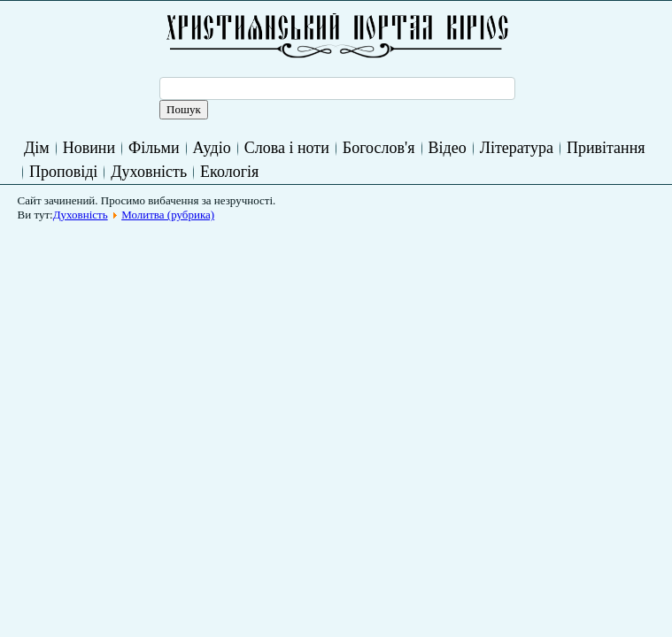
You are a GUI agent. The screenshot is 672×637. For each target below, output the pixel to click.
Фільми (154, 148)
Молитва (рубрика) (168, 215)
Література (517, 148)
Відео (448, 148)
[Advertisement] (347, 269)
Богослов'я (379, 148)
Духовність (149, 172)
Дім (37, 148)
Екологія (229, 172)
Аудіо (212, 148)
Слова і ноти (287, 148)
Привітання (606, 148)
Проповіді (63, 172)
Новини (89, 148)
